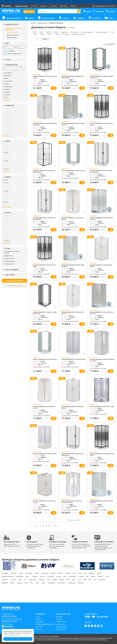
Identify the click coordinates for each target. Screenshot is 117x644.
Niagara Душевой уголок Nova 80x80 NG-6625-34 (101, 364)
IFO (70, 587)
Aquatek (81, 581)
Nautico (106, 587)
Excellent (28, 587)
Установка (53, 6)
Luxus (98, 587)
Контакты (73, 6)
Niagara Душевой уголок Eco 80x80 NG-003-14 (72, 125)
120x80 (55, 32)
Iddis (64, 587)
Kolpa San (90, 587)
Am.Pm (44, 581)
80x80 (35, 32)
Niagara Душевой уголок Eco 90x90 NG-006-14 (101, 508)
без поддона (75, 32)
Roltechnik (54, 590)
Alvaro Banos (34, 581)
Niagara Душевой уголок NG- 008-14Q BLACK (45, 77)
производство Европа (85, 34)
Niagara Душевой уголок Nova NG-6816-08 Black (101, 173)
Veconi (4, 594)
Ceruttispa (58, 584)
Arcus (89, 581)
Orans (12, 590)
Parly (19, 590)
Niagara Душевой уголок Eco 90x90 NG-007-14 (101, 316)
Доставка (34, 6)
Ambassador (54, 581)
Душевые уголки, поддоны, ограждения (14, 29)
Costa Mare (77, 584)
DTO (94, 584)
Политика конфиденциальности (45, 624)
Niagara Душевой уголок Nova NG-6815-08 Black (44, 221)
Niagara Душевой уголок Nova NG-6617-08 (44, 508)
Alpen (24, 581)
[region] (14, 86)
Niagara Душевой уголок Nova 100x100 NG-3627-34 (73, 508)
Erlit (12, 587)
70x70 (35, 34)
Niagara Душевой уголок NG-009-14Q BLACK (102, 460)
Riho (39, 590)
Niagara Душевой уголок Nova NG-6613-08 (73, 316)
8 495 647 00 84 (10, 616)
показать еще (73, 527)
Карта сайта (39, 627)
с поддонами (64, 32)
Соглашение (39, 622)
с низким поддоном (103, 32)
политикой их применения (11, 635)
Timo (97, 590)
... (58, 533)
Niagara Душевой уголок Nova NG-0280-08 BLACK (44, 173)
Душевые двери (12, 38)
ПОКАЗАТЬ (15, 281)
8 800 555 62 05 (10, 622)
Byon (50, 584)
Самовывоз (44, 6)
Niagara (4, 590)
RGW (33, 590)
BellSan (14, 584)
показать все (7, 100)
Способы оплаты (61, 629)
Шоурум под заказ (22, 6)
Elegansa (5, 587)
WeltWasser (39, 594)
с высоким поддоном (88, 32)
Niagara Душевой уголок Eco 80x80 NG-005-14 (72, 268)
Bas (103, 581)
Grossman (55, 587)
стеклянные (72, 34)
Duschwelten (103, 584)
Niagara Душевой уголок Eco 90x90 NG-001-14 (101, 221)
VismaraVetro (14, 594)
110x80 (63, 34)
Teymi (90, 590)
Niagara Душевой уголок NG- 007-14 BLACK (45, 268)
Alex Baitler (6, 581)
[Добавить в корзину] (54, 89)
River (46, 590)
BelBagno (5, 584)
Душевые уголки (12, 32)
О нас (37, 617)
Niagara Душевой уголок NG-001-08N (102, 412)
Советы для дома (62, 627)
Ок (18, 639)
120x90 (41, 34)
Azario (97, 581)
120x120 (56, 34)
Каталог (34, 23)
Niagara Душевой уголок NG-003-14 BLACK (102, 125)
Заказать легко (61, 624)
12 (63, 533)
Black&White (41, 584)
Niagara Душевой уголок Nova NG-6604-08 (73, 412)
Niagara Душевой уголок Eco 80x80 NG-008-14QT (101, 77)
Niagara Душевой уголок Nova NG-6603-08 (101, 268)
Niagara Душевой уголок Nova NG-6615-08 (73, 221)
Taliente (82, 590)
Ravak (26, 590)
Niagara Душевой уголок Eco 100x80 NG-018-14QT (44, 316)
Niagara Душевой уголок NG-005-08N (45, 460)
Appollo (64, 581)
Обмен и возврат (61, 622)
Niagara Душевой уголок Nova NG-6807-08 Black (73, 77)
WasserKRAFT (27, 594)
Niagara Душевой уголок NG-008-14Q (73, 173)
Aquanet (73, 581)
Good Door (45, 587)
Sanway (74, 590)
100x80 (48, 34)
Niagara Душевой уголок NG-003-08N (73, 364)
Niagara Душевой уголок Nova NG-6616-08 (44, 412)
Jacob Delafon (79, 587)
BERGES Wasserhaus (26, 584)
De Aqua (87, 584)
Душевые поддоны (13, 35)
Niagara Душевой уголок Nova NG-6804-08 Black (73, 460)
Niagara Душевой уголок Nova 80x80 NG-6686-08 (44, 125)
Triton (104, 590)
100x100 (48, 32)
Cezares (67, 584)
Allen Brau (16, 581)
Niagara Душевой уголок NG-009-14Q (45, 364)
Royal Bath (64, 590)
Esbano (19, 587)
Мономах (49, 594)
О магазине (64, 6)
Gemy (36, 587)
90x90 (41, 32)
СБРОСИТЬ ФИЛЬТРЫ (15, 286)
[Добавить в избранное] (55, 71)
